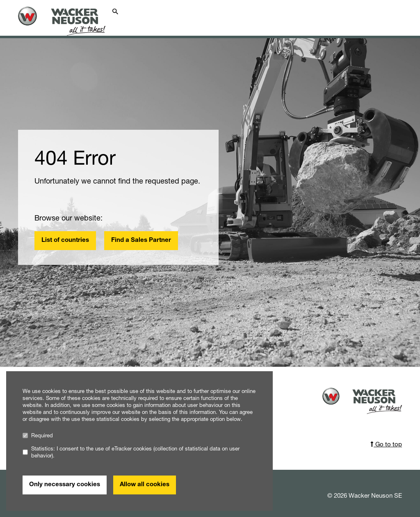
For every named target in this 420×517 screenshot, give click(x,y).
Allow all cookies (145, 485)
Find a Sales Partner (141, 240)
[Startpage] (67, 21)
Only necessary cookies (65, 485)
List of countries (65, 240)
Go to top (386, 444)
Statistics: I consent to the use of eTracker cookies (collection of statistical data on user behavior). (131, 452)
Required (38, 435)
